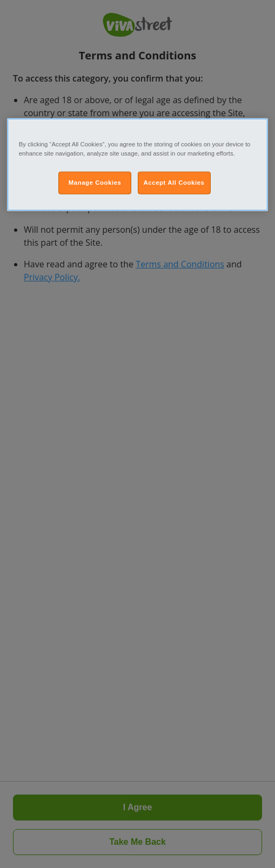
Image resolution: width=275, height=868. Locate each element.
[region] (138, 165)
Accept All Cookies (174, 183)
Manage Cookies (95, 183)
